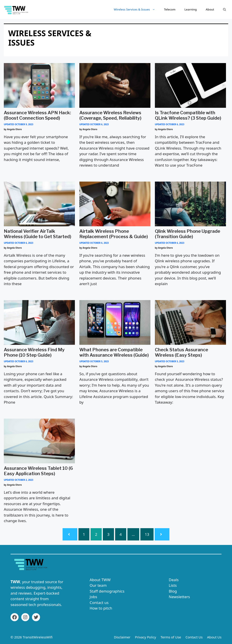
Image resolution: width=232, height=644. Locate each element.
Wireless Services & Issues (137, 9)
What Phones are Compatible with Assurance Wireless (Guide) (114, 352)
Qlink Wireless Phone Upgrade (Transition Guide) (188, 234)
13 (147, 534)
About (210, 9)
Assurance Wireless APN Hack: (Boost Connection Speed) (37, 115)
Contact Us (194, 637)
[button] (225, 9)
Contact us (99, 603)
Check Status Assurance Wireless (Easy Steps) (181, 352)
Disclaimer (122, 637)
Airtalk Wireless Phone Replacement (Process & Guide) (114, 234)
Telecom (170, 9)
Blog (173, 591)
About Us (214, 637)
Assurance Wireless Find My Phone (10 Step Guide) (34, 352)
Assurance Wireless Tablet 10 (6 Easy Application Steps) (38, 471)
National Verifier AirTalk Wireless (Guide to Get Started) (38, 234)
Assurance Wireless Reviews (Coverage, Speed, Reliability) (110, 115)
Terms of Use (171, 637)
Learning (191, 9)
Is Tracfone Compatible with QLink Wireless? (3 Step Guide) (188, 115)
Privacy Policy (146, 637)
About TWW (100, 580)
